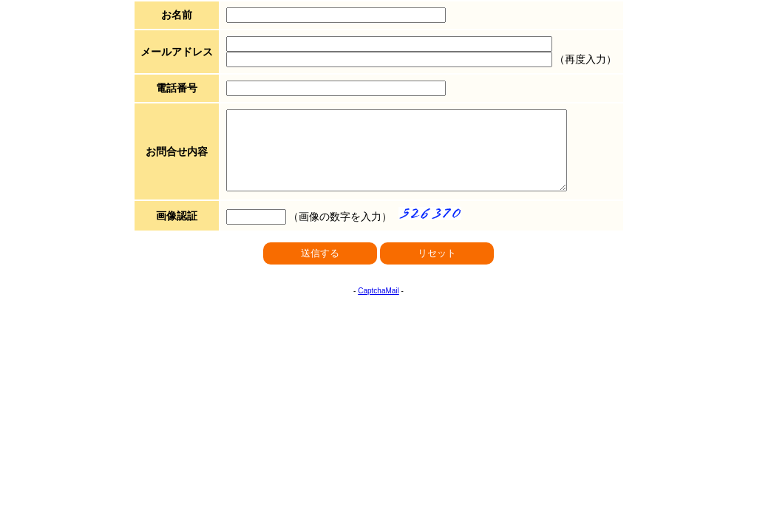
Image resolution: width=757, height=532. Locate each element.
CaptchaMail (378, 306)
